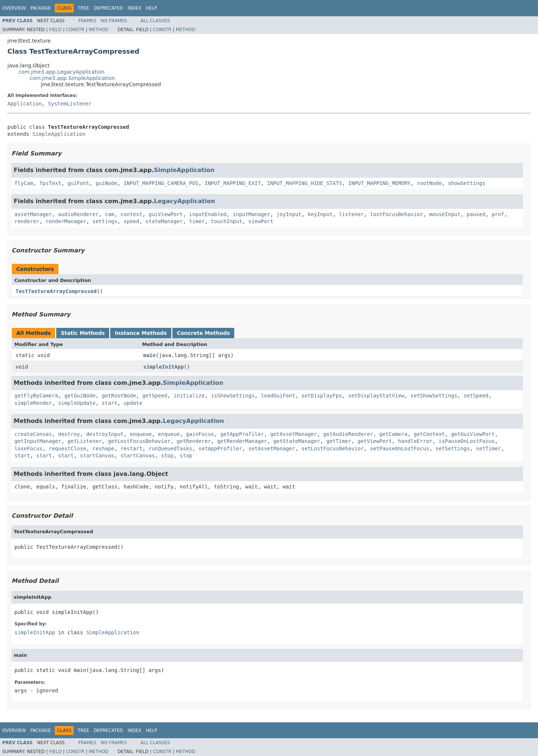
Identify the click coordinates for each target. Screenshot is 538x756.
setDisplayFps (322, 396)
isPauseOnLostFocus (467, 441)
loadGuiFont (278, 396)
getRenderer (194, 441)
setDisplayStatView (376, 396)
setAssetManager (272, 448)
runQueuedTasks (170, 448)
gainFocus (200, 434)
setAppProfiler (220, 448)
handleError (415, 441)
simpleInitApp (164, 367)
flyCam (24, 183)
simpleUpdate (77, 403)
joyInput (289, 214)
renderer (27, 221)
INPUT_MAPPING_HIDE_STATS (305, 183)
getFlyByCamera (36, 396)
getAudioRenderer (348, 434)
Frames (88, 21)
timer (197, 221)
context (132, 214)
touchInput (226, 221)
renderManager (66, 221)
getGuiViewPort (473, 434)
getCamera (393, 434)
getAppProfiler (242, 434)
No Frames (114, 21)
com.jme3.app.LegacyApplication (62, 72)
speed (131, 221)
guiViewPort (166, 214)
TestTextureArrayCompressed (56, 291)
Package (41, 8)
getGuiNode (80, 396)
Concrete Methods (204, 333)
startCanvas (97, 456)
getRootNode (119, 396)
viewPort (261, 221)
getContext (429, 434)
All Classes (155, 21)
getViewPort (375, 441)
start (110, 403)
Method (99, 30)
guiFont (78, 183)
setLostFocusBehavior (333, 448)
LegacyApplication (184, 201)
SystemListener (70, 104)
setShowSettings (434, 396)
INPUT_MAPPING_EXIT (233, 183)
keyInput (320, 214)
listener (351, 214)
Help (152, 8)
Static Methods (83, 333)
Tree (83, 8)
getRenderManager (242, 441)
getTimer (339, 441)
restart (132, 448)
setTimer (489, 448)
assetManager (33, 214)
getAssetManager (293, 434)
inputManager (251, 214)
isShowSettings (233, 396)
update (133, 403)
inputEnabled (208, 214)
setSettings (453, 448)
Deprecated (108, 8)
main (149, 355)
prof (498, 214)
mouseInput (445, 214)
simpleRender (33, 403)
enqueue (141, 434)
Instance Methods (141, 333)
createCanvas (33, 434)
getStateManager (297, 441)
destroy (69, 434)
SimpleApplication (59, 134)
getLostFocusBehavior (139, 441)
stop (167, 456)
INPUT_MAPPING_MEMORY (379, 183)
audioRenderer (78, 214)
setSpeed (476, 396)
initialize (189, 396)
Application (25, 104)
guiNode (106, 183)
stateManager (164, 221)
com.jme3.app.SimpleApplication (72, 78)
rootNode (429, 183)
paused (476, 214)
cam (109, 214)
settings (105, 221)
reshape (103, 448)
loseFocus (28, 448)
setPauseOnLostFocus (400, 448)
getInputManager (38, 441)
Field (55, 30)
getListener (85, 441)
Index (135, 8)
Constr (75, 30)
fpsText (50, 183)
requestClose (68, 448)
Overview (14, 8)
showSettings (467, 183)
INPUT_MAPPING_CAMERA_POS (161, 183)
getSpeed (155, 396)
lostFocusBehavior (396, 214)
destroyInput (105, 434)
